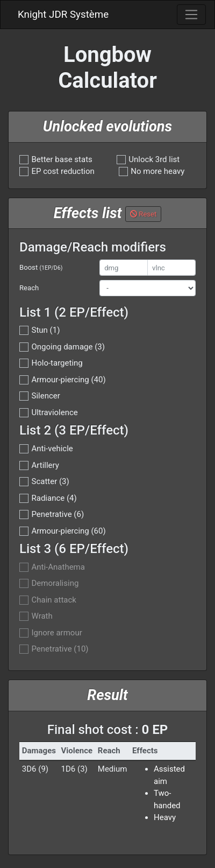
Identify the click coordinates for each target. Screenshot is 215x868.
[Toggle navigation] (191, 15)
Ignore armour (57, 633)
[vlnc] (171, 268)
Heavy (165, 817)
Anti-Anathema (58, 567)
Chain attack (54, 600)
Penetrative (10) (60, 649)
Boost (41, 267)
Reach (29, 288)
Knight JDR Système (63, 15)
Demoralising (55, 583)
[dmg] (124, 268)
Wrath (42, 616)
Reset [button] (143, 214)
